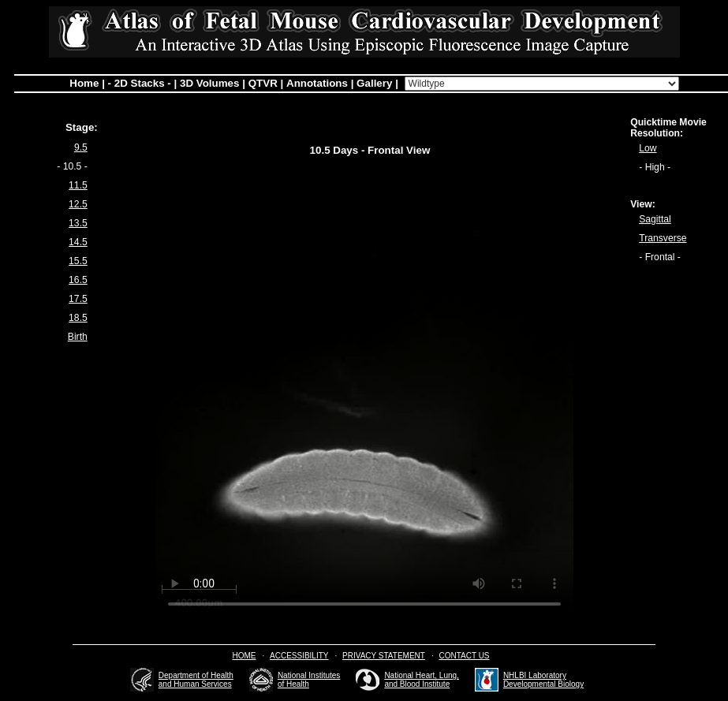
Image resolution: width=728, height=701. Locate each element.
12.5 (78, 204)
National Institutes (309, 675)
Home (84, 83)
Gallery (374, 83)
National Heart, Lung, (422, 675)
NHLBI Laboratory (535, 675)
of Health (293, 684)
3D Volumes (209, 83)
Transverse (663, 238)
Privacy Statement (384, 656)
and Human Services (195, 684)
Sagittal (655, 219)
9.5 (81, 147)
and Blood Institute (417, 684)
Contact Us (464, 656)
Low (648, 148)
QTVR (263, 83)
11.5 (78, 185)
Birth (78, 337)
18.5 (78, 318)
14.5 (78, 242)
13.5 (78, 223)
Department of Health (196, 675)
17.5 (78, 299)
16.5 (78, 280)
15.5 (78, 261)
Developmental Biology (543, 684)
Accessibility (299, 656)
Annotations (317, 83)
